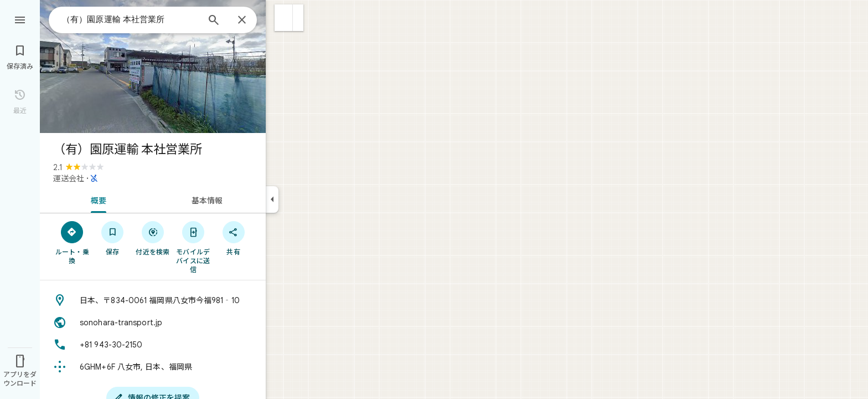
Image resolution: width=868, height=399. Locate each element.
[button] (284, 18)
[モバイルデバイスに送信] (193, 247)
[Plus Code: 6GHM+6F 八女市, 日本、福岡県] (153, 367)
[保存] (113, 238)
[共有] (233, 238)
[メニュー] (20, 19)
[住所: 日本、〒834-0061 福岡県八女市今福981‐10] (153, 300)
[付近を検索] (153, 238)
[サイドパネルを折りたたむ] (272, 199)
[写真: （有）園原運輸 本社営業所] (153, 66)
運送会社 (69, 178)
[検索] (214, 21)
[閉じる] (242, 21)
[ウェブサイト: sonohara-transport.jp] (153, 323)
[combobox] (130, 19)
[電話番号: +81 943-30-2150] (153, 345)
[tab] (96, 199)
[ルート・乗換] (72, 242)
